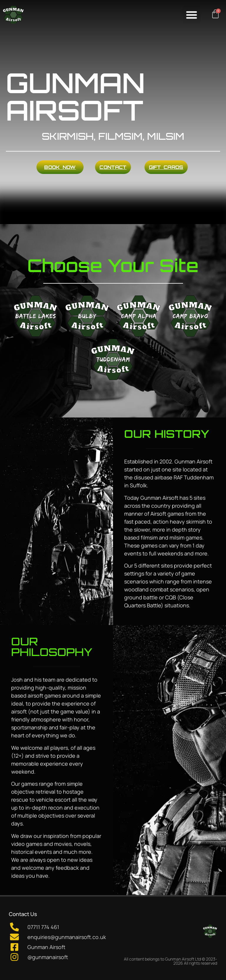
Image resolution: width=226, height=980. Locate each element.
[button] (192, 15)
